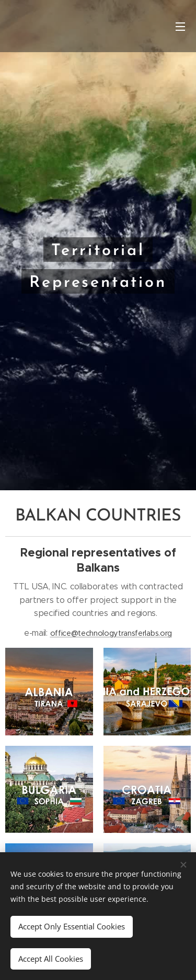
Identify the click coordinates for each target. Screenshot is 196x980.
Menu (180, 27)
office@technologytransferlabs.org (111, 633)
